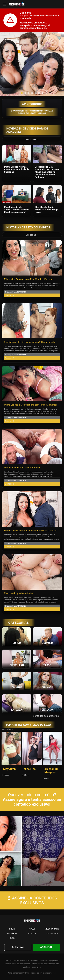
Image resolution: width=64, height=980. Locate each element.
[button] (22, 93)
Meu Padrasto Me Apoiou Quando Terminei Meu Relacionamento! (16, 210)
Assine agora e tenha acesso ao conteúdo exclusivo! (32, 802)
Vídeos (32, 929)
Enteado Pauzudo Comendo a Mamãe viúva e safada (30, 531)
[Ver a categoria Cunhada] (47, 681)
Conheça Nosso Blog (32, 967)
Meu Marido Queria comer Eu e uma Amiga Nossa (46, 210)
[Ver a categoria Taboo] (47, 659)
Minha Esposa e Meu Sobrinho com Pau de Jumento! (30, 405)
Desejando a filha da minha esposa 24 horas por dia (30, 342)
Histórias (12, 933)
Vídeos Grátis (52, 929)
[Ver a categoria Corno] (17, 637)
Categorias (52, 933)
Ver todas (32, 235)
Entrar (18, 947)
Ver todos (32, 139)
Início (12, 929)
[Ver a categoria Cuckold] (47, 637)
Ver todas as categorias (47, 716)
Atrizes (32, 933)
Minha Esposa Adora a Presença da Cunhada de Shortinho (17, 169)
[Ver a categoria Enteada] (17, 703)
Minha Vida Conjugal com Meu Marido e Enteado (28, 279)
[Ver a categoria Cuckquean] (17, 659)
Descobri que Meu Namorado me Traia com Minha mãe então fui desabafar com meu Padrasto (47, 172)
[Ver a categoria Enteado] (47, 703)
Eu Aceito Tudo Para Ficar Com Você (22, 468)
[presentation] (6, 64)
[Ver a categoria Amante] (17, 681)
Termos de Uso (37, 964)
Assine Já (46, 947)
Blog (12, 938)
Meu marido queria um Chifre (19, 593)
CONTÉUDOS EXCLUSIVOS (32, 900)
